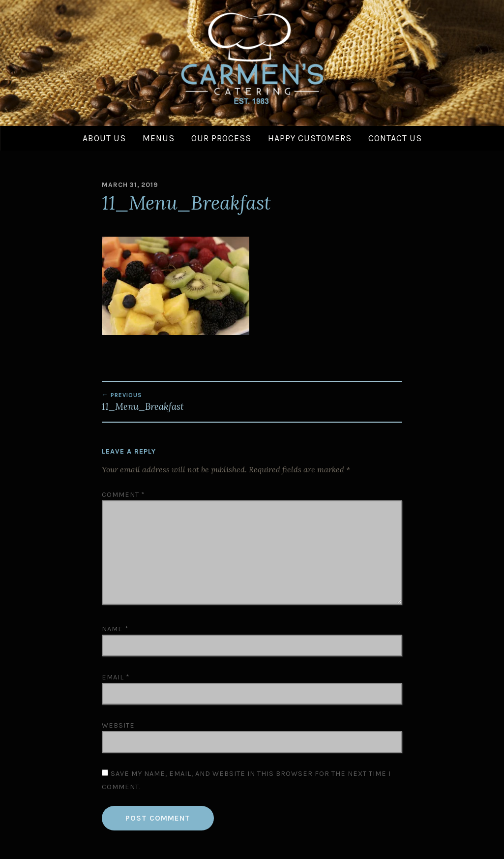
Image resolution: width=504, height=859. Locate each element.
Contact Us (395, 138)
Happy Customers (310, 138)
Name (115, 629)
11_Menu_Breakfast (177, 402)
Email (116, 677)
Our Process (221, 138)
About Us (104, 138)
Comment (123, 495)
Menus (159, 138)
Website (118, 725)
